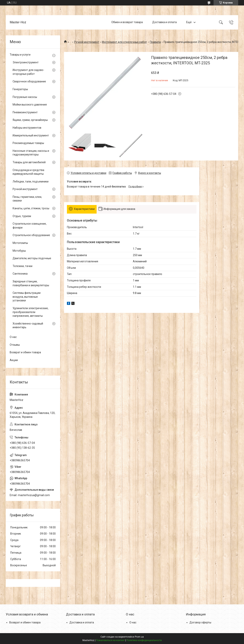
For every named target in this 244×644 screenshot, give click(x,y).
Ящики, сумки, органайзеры (30, 120)
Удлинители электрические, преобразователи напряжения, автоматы (31, 312)
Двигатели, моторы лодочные (32, 258)
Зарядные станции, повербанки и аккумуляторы (31, 283)
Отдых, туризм (22, 216)
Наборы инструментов (27, 128)
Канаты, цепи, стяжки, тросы (31, 208)
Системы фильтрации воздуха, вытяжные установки (27, 297)
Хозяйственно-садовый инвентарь (28, 325)
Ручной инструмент (87, 42)
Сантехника (20, 274)
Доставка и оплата (164, 22)
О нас (13, 337)
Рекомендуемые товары (28, 143)
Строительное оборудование (31, 235)
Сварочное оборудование (29, 81)
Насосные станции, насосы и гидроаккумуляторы (31, 153)
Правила (155, 42)
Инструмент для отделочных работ (124, 42)
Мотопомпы (20, 243)
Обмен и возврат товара (127, 22)
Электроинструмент (26, 62)
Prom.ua (139, 637)
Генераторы (20, 89)
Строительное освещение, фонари (30, 226)
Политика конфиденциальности (144, 640)
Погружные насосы (25, 97)
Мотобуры (19, 251)
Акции (14, 360)
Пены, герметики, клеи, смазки (27, 199)
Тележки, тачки (22, 266)
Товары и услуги (20, 55)
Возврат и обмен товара (25, 352)
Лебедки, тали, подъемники (31, 182)
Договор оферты (200, 622)
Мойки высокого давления (30, 105)
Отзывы (15, 345)
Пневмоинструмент (25, 112)
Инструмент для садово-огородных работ (28, 72)
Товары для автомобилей (29, 162)
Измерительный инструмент (31, 135)
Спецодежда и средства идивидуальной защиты (28, 172)
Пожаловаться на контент (110, 640)
